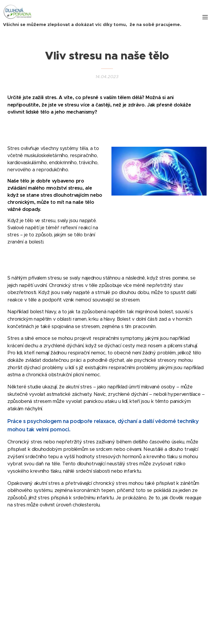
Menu (205, 17)
